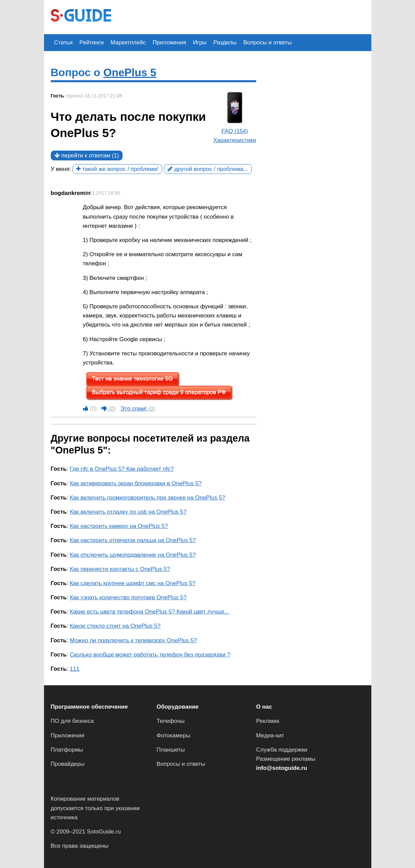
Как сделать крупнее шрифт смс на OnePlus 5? (133, 583)
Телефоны (171, 721)
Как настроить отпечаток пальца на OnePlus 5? (133, 540)
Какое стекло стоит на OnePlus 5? (115, 626)
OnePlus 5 (130, 72)
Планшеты (171, 750)
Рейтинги (92, 42)
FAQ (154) (235, 131)
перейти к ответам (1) (87, 155)
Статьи (63, 42)
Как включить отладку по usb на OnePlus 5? (128, 512)
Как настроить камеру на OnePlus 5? (119, 526)
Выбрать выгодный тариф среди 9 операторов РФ (159, 392)
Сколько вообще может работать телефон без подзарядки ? (150, 655)
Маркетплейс (128, 42)
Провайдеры (68, 764)
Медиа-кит (270, 736)
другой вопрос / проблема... (208, 169)
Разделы (225, 42)
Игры (200, 42)
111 (74, 669)
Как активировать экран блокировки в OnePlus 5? (136, 483)
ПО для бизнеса (72, 721)
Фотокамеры (173, 736)
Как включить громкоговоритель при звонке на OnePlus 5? (147, 498)
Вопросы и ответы (268, 42)
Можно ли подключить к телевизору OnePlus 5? (133, 640)
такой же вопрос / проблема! (117, 169)
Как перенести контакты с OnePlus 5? (120, 569)
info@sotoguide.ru (282, 768)
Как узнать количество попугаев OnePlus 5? (128, 597)
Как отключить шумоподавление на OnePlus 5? (133, 555)
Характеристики (235, 140)
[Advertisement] (241, 16)
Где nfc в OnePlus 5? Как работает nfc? (122, 469)
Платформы (67, 750)
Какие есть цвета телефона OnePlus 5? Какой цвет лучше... (149, 612)
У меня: (61, 169)
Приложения (169, 42)
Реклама (268, 721)
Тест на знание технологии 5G (133, 379)
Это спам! (138, 409)
